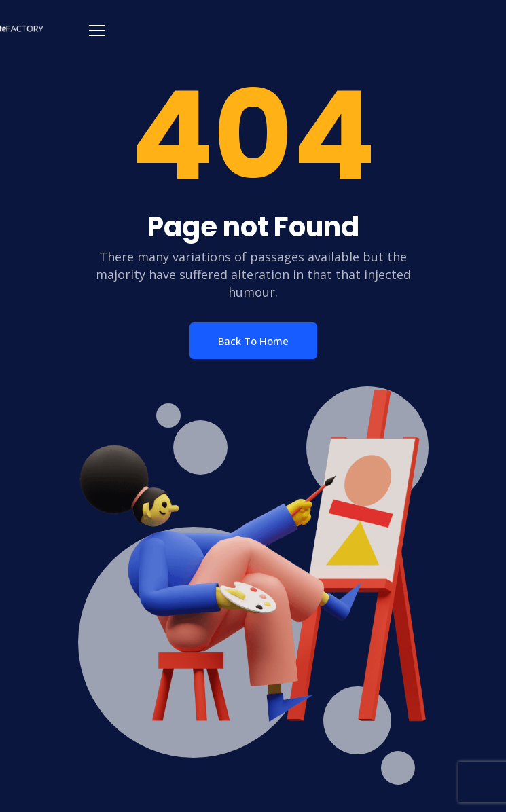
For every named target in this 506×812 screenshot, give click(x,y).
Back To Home (253, 341)
